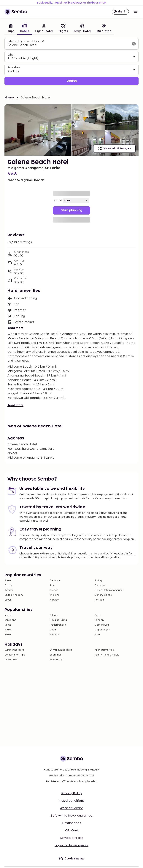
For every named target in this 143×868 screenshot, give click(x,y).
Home (9, 98)
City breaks (11, 660)
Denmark (55, 581)
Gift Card (72, 831)
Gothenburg (102, 625)
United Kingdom (14, 595)
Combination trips (15, 655)
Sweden (9, 590)
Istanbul (54, 635)
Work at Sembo (71, 808)
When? (12, 55)
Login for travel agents (72, 845)
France (8, 585)
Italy (52, 585)
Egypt (8, 600)
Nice (97, 635)
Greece (54, 590)
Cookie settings (71, 859)
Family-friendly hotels (107, 655)
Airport (58, 201)
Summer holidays (14, 650)
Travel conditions (72, 801)
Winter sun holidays (61, 650)
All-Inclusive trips (104, 650)
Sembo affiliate (72, 838)
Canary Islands (103, 595)
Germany (100, 585)
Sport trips (55, 655)
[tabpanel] (71, 61)
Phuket (8, 630)
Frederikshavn (58, 625)
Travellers (14, 68)
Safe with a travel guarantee (72, 816)
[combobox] (69, 45)
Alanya (8, 615)
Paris (97, 615)
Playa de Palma (58, 620)
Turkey (99, 581)
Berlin (8, 635)
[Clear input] (134, 44)
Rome (8, 625)
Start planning (72, 210)
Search (72, 81)
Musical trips (57, 660)
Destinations (72, 823)
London (99, 620)
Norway (54, 600)
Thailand (55, 595)
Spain (8, 581)
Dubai (53, 630)
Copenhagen (102, 630)
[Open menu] (136, 12)
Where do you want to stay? (26, 41)
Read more (15, 328)
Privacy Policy (72, 793)
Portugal (100, 600)
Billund (53, 615)
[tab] (11, 29)
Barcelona (10, 620)
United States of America (109, 590)
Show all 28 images (114, 149)
